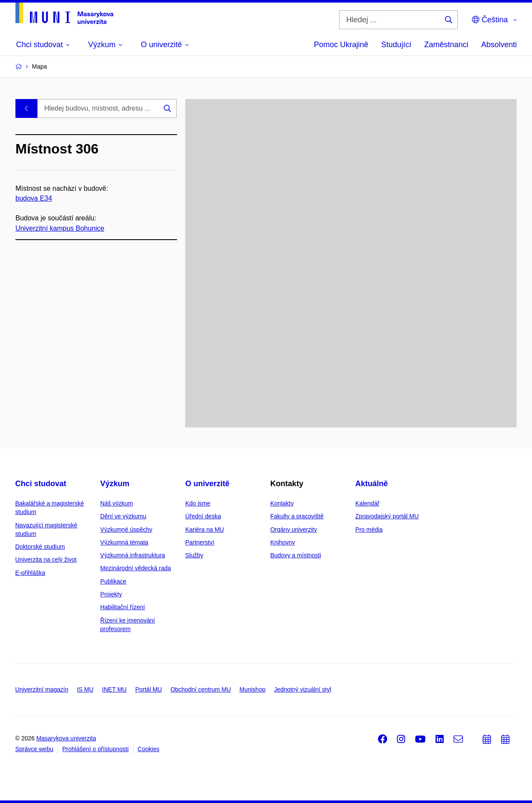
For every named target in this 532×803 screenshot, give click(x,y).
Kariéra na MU (204, 529)
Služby (194, 555)
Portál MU (148, 689)
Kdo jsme (198, 503)
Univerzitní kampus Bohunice (60, 228)
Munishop (253, 689)
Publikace (113, 581)
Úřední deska (203, 516)
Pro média (369, 529)
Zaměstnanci (446, 45)
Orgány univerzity (293, 529)
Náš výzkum (117, 503)
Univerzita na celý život (46, 559)
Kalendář (367, 503)
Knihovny (283, 542)
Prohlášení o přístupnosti (95, 749)
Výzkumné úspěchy (126, 529)
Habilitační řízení (123, 607)
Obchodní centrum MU (201, 689)
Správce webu (35, 749)
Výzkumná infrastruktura (133, 555)
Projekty (111, 594)
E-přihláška (30, 573)
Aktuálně (372, 484)
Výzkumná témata (124, 542)
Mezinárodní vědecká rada (136, 568)
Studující (396, 45)
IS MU (85, 689)
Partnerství (200, 542)
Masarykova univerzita (66, 738)
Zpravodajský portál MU (387, 516)
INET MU (114, 689)
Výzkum (115, 484)
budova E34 (34, 198)
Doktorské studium (40, 547)
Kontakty (282, 503)
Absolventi (499, 45)
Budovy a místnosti (295, 555)
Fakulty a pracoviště (297, 516)
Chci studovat (41, 484)
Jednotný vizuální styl (302, 689)
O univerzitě (207, 484)
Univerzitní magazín (42, 689)
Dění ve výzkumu (123, 516)
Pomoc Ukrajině (341, 45)
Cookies (149, 749)
